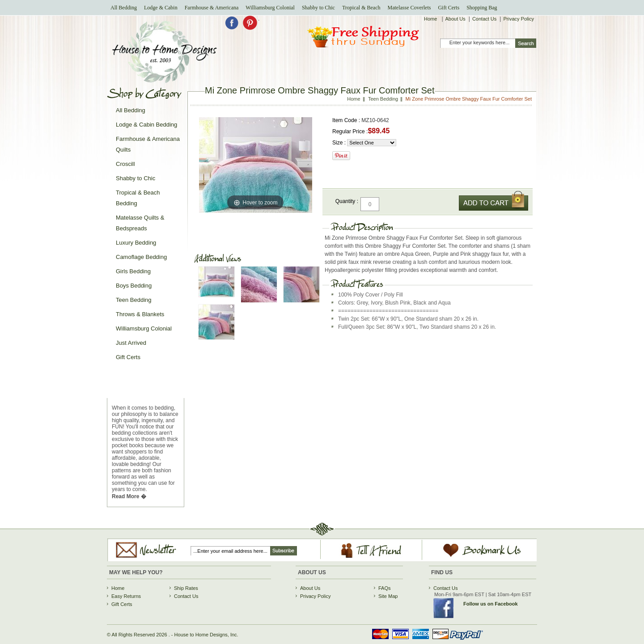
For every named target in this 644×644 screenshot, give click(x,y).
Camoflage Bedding (141, 257)
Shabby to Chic (318, 8)
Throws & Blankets (140, 314)
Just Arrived (131, 343)
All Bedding (124, 8)
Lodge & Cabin (161, 8)
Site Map (388, 596)
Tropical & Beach (361, 8)
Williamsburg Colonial (270, 8)
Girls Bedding (133, 271)
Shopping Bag (482, 8)
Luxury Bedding (136, 243)
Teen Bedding (134, 300)
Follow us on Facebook (491, 604)
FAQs (385, 588)
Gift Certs (449, 8)
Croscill (125, 164)
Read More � (129, 496)
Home (431, 19)
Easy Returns (126, 596)
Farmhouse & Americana (212, 8)
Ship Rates (186, 588)
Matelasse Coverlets (409, 8)
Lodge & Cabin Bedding (146, 125)
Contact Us (484, 19)
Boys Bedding (134, 286)
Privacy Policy (518, 19)
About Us (455, 19)
